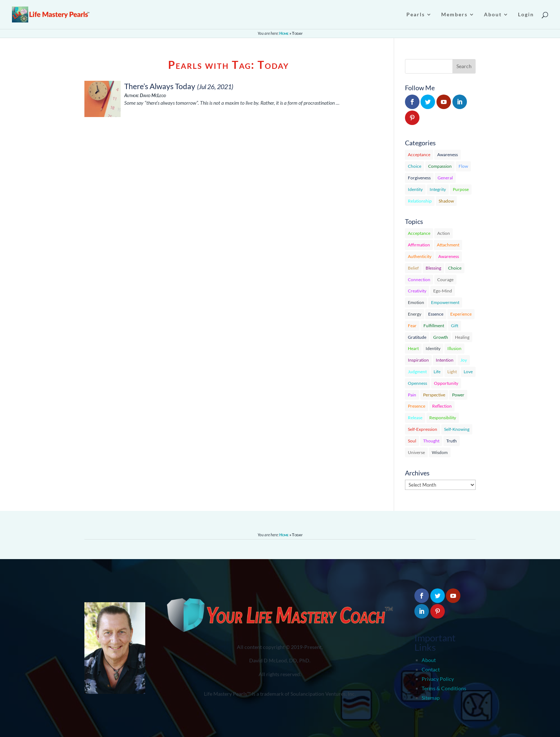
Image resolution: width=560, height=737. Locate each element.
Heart (413, 348)
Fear (412, 326)
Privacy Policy (438, 679)
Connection (419, 280)
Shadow (446, 201)
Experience (461, 314)
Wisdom (440, 452)
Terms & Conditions (444, 688)
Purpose (461, 189)
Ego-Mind (443, 291)
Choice (415, 166)
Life (437, 372)
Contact (431, 669)
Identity (415, 189)
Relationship (420, 201)
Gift (455, 326)
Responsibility (443, 418)
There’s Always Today (160, 86)
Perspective (434, 395)
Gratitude (417, 337)
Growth (441, 337)
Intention (445, 360)
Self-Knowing (457, 429)
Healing (462, 337)
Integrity (438, 189)
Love (468, 372)
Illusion (454, 348)
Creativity (417, 291)
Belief (413, 268)
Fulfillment (434, 326)
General (445, 178)
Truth (452, 441)
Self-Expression (423, 429)
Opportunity (446, 383)
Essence (436, 314)
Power (458, 395)
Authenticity (420, 256)
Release (415, 418)
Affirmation (419, 245)
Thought (431, 441)
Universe (416, 452)
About (429, 660)
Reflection (442, 406)
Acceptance (419, 155)
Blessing (433, 268)
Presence (417, 406)
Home (284, 33)
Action (444, 233)
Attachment (448, 245)
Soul (412, 441)
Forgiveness (419, 178)
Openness (417, 383)
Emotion (416, 302)
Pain (412, 395)
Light (452, 372)
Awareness (448, 155)
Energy (415, 314)
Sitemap (431, 698)
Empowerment (445, 302)
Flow (463, 166)
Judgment (417, 372)
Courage (445, 280)
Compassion (440, 166)
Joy (464, 360)
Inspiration (418, 360)
